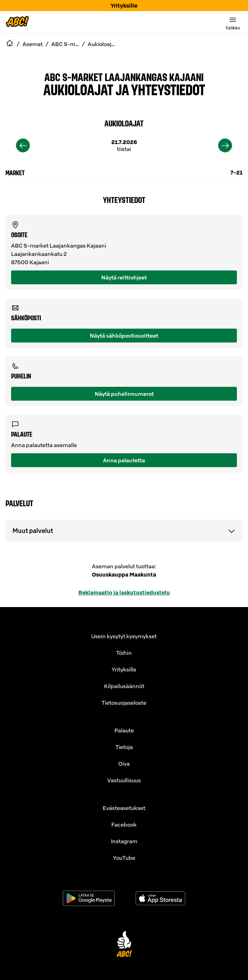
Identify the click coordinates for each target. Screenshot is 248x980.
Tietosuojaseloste (124, 703)
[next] (225, 145)
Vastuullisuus (124, 780)
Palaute (124, 730)
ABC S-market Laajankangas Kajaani (124, 77)
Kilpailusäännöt (124, 686)
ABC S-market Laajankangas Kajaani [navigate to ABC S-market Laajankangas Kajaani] (65, 44)
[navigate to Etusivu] (10, 44)
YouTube (124, 858)
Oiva (124, 764)
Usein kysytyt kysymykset (124, 636)
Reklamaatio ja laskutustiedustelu (124, 593)
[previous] (23, 145)
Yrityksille (124, 6)
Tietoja (124, 747)
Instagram (124, 841)
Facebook (124, 825)
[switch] (233, 22)
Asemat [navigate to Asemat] (33, 44)
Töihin (124, 653)
